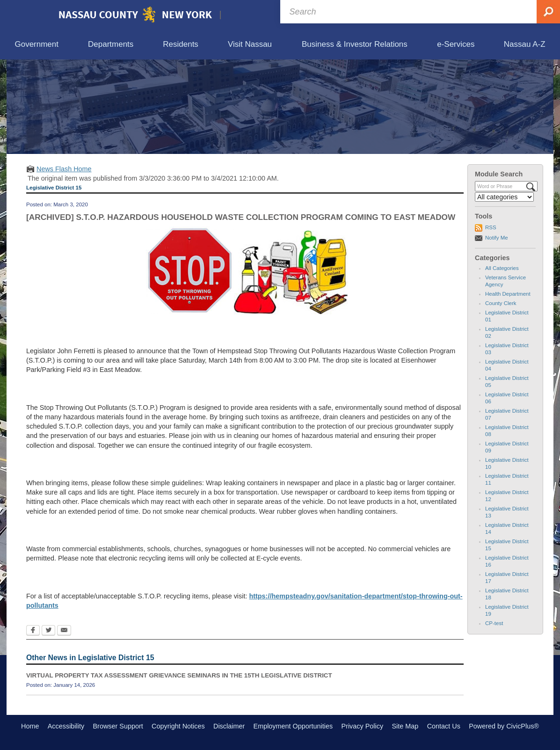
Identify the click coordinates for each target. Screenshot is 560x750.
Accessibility (66, 726)
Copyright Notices (178, 726)
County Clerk (501, 303)
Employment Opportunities (293, 726)
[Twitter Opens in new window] (48, 631)
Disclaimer (229, 726)
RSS (491, 227)
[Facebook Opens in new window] (33, 631)
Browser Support (118, 726)
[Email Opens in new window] (64, 631)
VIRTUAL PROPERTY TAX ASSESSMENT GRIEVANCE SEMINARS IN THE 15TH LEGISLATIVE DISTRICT (179, 675)
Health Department (508, 294)
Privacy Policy (363, 726)
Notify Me (497, 238)
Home (30, 726)
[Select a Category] (504, 197)
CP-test (494, 623)
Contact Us (444, 726)
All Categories (502, 268)
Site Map (405, 726)
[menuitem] (36, 45)
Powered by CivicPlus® (504, 726)
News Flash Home (64, 169)
